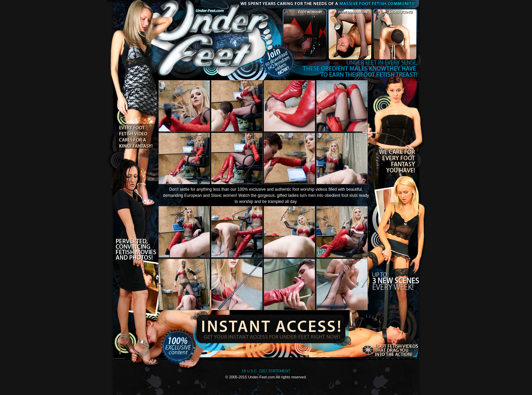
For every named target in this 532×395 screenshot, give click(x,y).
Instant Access (270, 327)
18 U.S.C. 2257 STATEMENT (266, 371)
